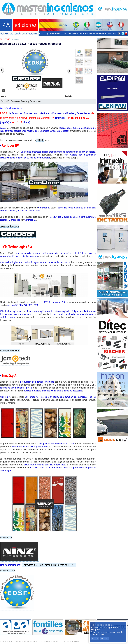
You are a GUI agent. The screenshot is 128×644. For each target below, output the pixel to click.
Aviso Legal (76, 641)
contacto (112, 33)
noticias (67, 33)
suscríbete (101, 33)
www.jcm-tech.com (10, 351)
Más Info (105, 638)
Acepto (95, 638)
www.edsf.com (8, 571)
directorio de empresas (84, 33)
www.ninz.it (6, 538)
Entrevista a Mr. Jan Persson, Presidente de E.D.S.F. (49, 565)
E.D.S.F (40, 140)
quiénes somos (54, 33)
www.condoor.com (10, 226)
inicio (42, 33)
